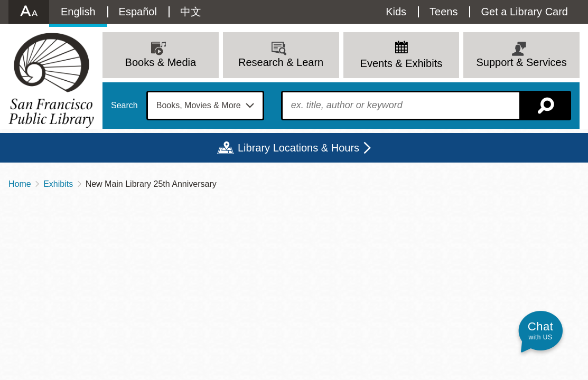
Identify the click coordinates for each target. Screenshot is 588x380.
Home (20, 184)
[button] (540, 331)
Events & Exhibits (402, 63)
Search (124, 106)
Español (138, 12)
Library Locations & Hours (298, 148)
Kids (396, 12)
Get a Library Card (524, 12)
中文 (191, 12)
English (78, 12)
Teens (444, 12)
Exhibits (58, 184)
